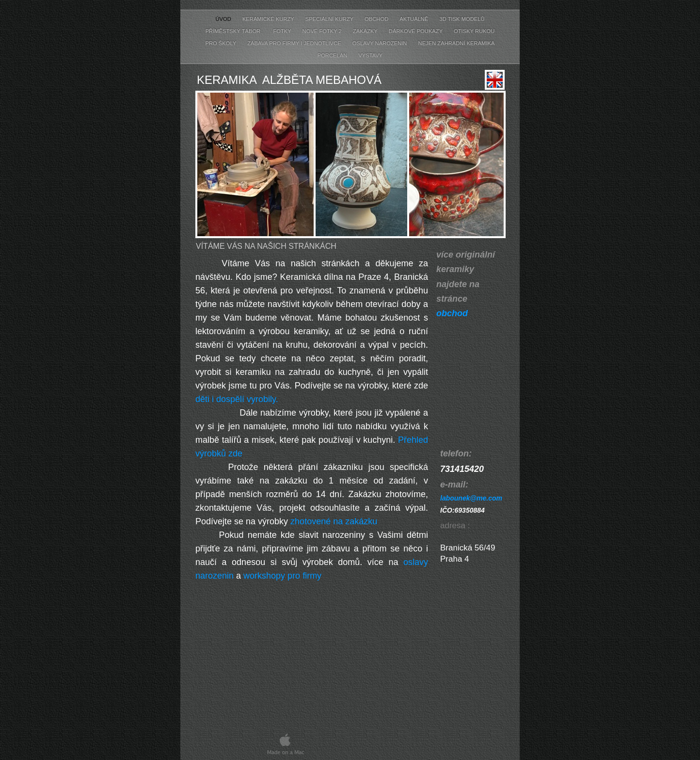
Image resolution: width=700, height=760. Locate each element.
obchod (377, 19)
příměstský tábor (234, 31)
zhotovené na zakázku (334, 521)
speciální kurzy (330, 19)
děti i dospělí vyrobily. (237, 399)
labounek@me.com (471, 498)
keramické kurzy (269, 19)
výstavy (370, 55)
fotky (282, 31)
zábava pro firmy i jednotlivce (295, 43)
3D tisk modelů (462, 19)
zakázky (366, 31)
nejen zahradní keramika (457, 43)
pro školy (222, 43)
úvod (224, 19)
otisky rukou (474, 31)
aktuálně (414, 19)
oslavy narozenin (381, 43)
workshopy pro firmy (282, 576)
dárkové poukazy (416, 31)
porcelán (333, 55)
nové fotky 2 (323, 31)
